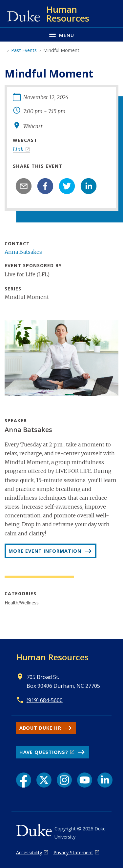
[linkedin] (89, 186)
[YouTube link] (85, 780)
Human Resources (52, 657)
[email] (24, 186)
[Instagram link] (64, 780)
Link (18, 149)
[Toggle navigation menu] (61, 35)
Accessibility (29, 852)
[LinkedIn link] (105, 780)
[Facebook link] (24, 780)
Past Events (24, 50)
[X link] (44, 780)
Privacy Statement (73, 852)
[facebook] (45, 186)
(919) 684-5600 (45, 700)
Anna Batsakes (23, 252)
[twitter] (67, 186)
